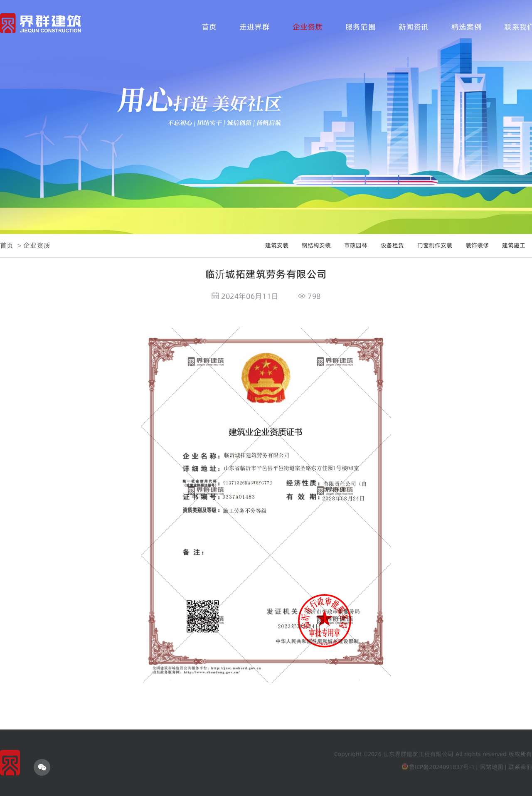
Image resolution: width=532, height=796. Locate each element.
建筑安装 (277, 245)
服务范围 (361, 27)
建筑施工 (514, 245)
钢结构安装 (316, 245)
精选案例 (467, 27)
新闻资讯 (414, 27)
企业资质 (308, 27)
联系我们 (520, 767)
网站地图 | (493, 767)
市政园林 (356, 245)
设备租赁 (392, 245)
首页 (209, 27)
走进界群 (255, 27)
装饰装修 (477, 245)
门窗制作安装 (435, 245)
